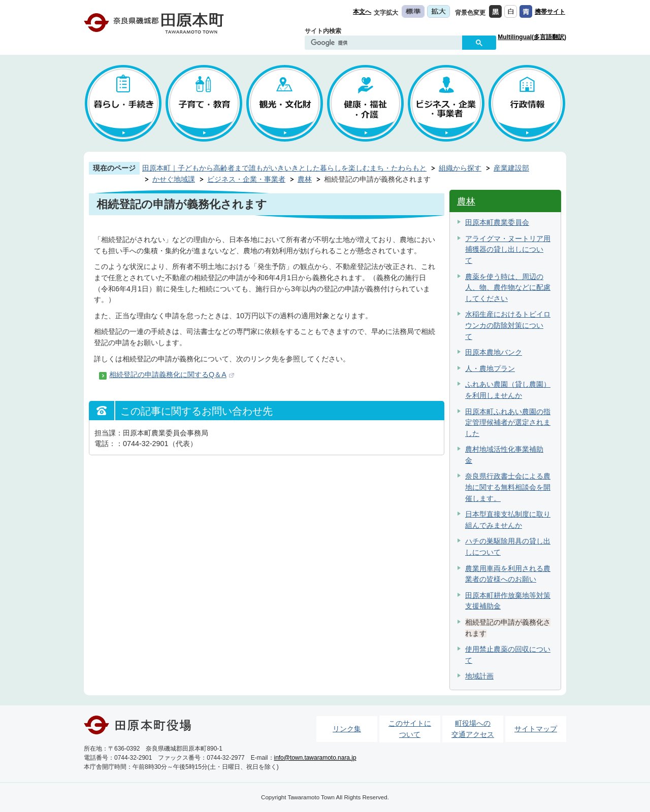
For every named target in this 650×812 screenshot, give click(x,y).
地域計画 (479, 676)
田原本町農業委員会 (497, 222)
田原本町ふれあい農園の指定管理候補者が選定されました (508, 422)
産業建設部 (511, 168)
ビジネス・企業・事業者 (246, 179)
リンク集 (347, 729)
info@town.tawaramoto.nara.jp (315, 758)
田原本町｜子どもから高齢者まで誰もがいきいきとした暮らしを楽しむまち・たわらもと (284, 168)
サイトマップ (536, 729)
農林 (305, 179)
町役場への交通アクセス (473, 729)
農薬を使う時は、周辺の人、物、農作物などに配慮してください (508, 287)
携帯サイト (550, 12)
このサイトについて (410, 729)
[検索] (386, 43)
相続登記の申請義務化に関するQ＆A (168, 375)
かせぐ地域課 (174, 179)
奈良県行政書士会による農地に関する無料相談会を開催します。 (508, 487)
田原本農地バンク (494, 352)
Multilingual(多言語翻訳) (532, 37)
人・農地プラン (490, 368)
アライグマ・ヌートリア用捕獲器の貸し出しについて (508, 249)
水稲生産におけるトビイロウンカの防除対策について (508, 325)
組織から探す (460, 168)
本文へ (362, 12)
